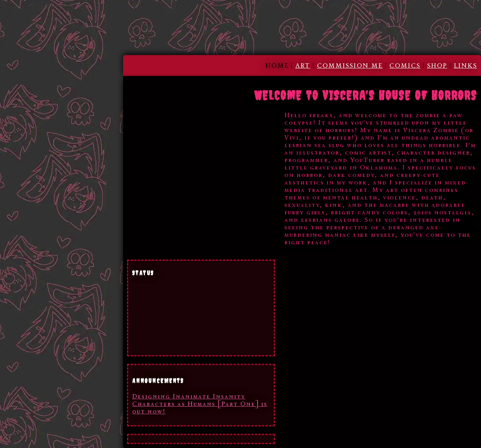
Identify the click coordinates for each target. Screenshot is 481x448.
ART (303, 65)
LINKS (465, 65)
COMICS (405, 65)
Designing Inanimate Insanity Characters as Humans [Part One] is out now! (200, 404)
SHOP (437, 65)
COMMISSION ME (350, 65)
